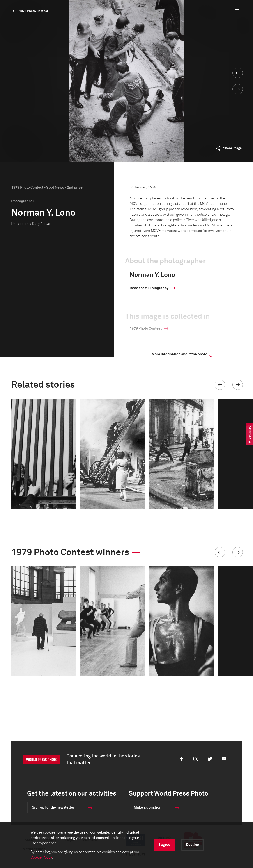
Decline (192, 845)
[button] (220, 385)
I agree (165, 845)
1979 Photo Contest (34, 11)
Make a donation (147, 807)
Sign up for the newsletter (53, 807)
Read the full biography (149, 288)
